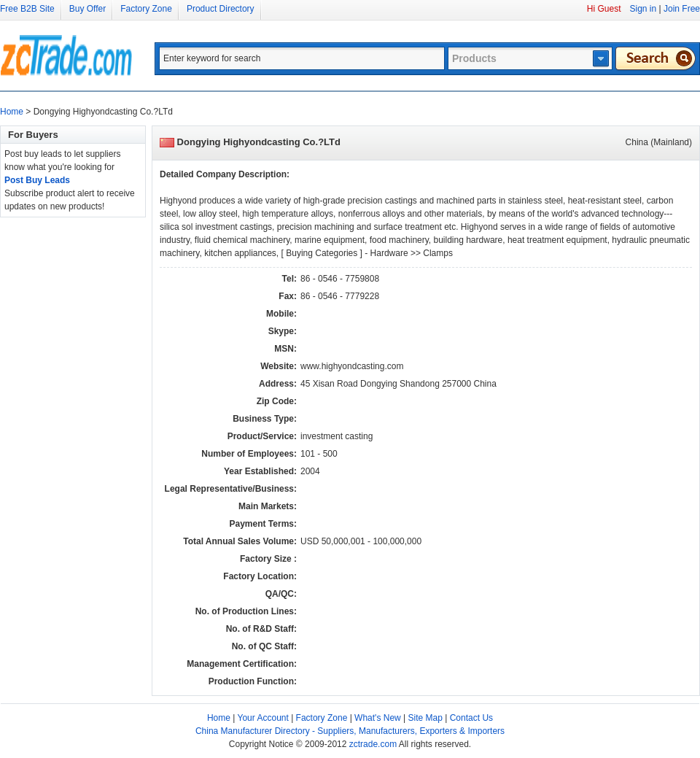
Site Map (425, 718)
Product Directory (221, 9)
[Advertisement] (58, 436)
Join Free (682, 9)
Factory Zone (146, 9)
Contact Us (471, 718)
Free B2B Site (27, 9)
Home (12, 112)
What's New (378, 718)
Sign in (643, 9)
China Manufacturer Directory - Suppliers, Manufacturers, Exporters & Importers (350, 731)
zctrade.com (373, 744)
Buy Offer (87, 9)
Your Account (263, 718)
